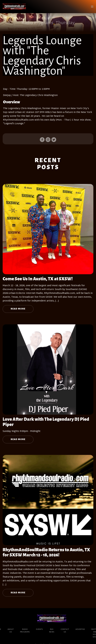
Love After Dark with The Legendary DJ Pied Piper (46, 422)
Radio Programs (37, 23)
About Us (11, 631)
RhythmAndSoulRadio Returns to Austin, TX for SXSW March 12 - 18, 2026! (46, 552)
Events (39, 629)
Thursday (65, 23)
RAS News (52, 631)
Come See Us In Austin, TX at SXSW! (38, 279)
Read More (18, 309)
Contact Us (65, 631)
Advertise (80, 629)
